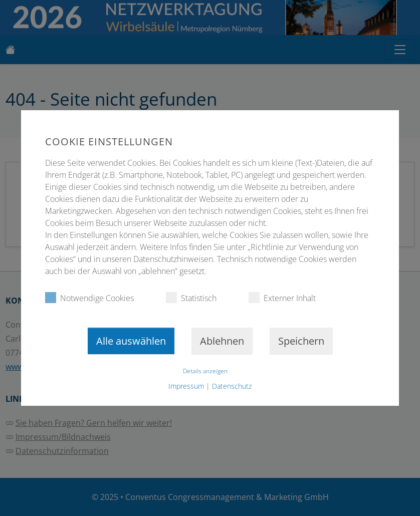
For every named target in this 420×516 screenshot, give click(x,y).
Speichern (301, 341)
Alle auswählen (131, 341)
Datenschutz (232, 386)
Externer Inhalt (282, 298)
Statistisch (191, 298)
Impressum (186, 386)
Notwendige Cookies (89, 298)
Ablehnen (222, 341)
